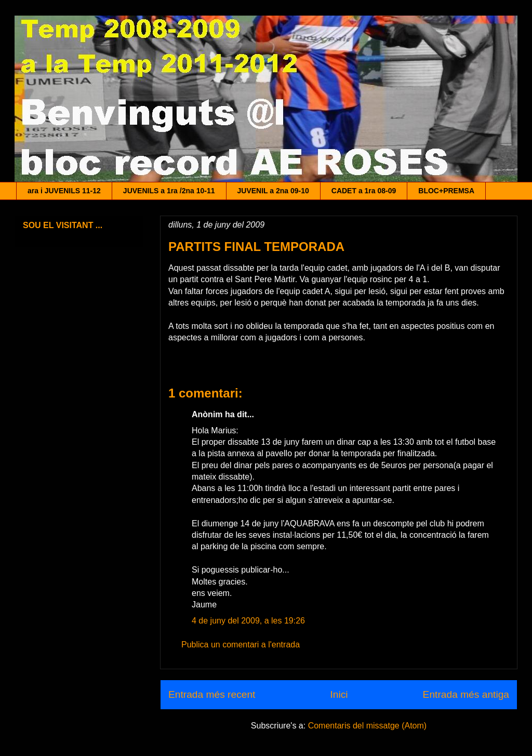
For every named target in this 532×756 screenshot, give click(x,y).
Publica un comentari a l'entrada (241, 645)
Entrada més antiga (466, 694)
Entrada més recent (212, 694)
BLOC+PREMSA (446, 191)
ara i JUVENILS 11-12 (64, 191)
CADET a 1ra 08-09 (364, 191)
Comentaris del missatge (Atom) (368, 726)
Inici (339, 694)
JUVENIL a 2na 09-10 (273, 191)
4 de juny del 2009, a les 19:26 (248, 621)
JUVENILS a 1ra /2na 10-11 (169, 191)
